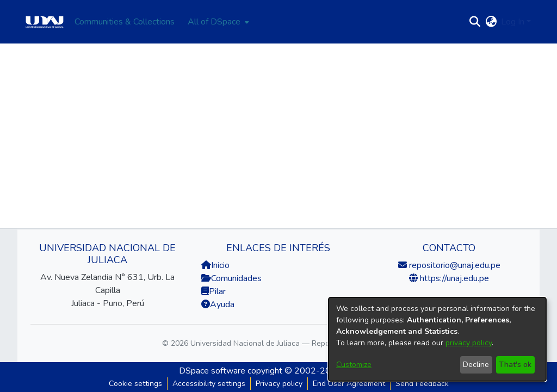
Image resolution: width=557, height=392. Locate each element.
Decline (476, 365)
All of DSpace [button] (214, 22)
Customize (354, 365)
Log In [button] (514, 22)
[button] (475, 22)
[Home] (45, 22)
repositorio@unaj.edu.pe (454, 265)
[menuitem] (217, 22)
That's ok (515, 365)
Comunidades (231, 278)
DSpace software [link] (212, 371)
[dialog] (437, 339)
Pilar (217, 291)
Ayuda (218, 304)
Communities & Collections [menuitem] (125, 22)
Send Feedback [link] (422, 384)
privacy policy (469, 343)
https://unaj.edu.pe (453, 278)
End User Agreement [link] (349, 384)
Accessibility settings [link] (209, 384)
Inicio (215, 265)
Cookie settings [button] (135, 384)
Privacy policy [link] (279, 384)
